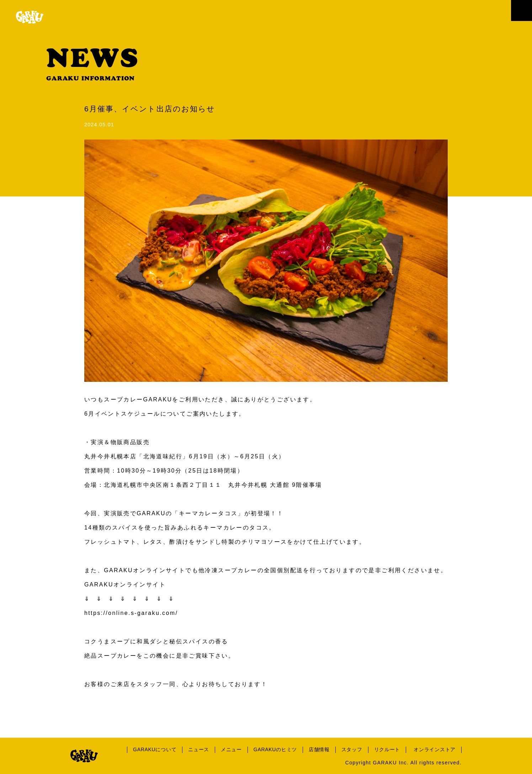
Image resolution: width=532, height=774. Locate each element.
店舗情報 (319, 749)
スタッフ (352, 749)
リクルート (387, 749)
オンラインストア (435, 749)
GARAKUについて (155, 749)
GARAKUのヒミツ (275, 749)
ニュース (199, 749)
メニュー (231, 749)
